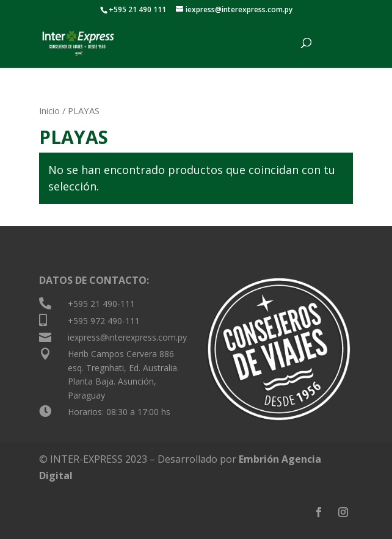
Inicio (49, 110)
